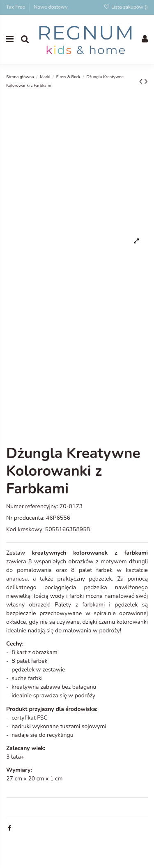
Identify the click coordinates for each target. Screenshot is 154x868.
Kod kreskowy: (25, 529)
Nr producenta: (25, 518)
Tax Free (16, 7)
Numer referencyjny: (32, 506)
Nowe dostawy (51, 7)
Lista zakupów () (126, 7)
